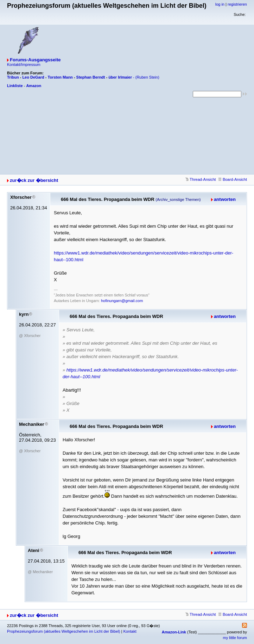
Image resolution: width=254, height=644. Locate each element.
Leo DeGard (33, 77)
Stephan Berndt (91, 77)
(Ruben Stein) (147, 77)
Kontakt (130, 631)
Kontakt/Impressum (24, 65)
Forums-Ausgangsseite (35, 60)
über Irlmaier (120, 77)
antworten (225, 199)
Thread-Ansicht (201, 179)
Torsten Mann (60, 77)
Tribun (13, 77)
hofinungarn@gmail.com (122, 301)
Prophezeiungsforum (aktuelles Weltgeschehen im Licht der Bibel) (64, 631)
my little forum (235, 638)
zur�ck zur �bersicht (34, 180)
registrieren (237, 4)
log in (220, 4)
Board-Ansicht (233, 179)
